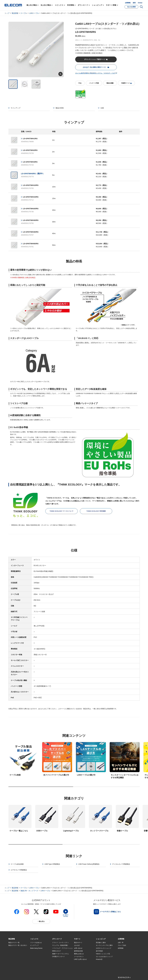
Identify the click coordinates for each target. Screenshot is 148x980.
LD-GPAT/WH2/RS (30, 150)
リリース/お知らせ (36, 943)
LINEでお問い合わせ (80, 959)
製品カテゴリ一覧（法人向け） (18, 945)
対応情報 (71, 5)
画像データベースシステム (60, 954)
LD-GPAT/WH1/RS (30, 139)
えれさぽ (77, 945)
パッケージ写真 (94, 83)
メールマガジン (79, 957)
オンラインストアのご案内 (104, 945)
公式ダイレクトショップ (104, 948)
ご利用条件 (33, 976)
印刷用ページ (126, 83)
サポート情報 (111, 5)
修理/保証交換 (78, 951)
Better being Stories (36, 948)
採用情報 (121, 948)
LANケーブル (34, 13)
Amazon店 (99, 959)
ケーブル (24, 13)
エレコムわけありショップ (104, 957)
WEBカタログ (56, 951)
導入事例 (11, 957)
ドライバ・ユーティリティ (60, 943)
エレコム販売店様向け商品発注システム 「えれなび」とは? (95, 73)
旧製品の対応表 (35, 965)
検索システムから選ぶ (37, 962)
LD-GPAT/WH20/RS (31, 209)
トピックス (59, 5)
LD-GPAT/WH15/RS (31, 197)
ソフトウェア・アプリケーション (63, 948)
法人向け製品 (46, 5)
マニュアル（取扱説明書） (60, 945)
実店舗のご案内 (101, 943)
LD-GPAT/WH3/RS (30, 162)
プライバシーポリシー (44, 976)
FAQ (80, 83)
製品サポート (78, 943)
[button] (34, 939)
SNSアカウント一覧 (14, 976)
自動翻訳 (82, 976)
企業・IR (121, 943)
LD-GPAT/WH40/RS (31, 232)
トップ (7, 13)
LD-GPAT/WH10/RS (31, 185)
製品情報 (15, 13)
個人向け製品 (32, 5)
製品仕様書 (110, 83)
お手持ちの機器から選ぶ (38, 957)
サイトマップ (25, 976)
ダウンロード (83, 5)
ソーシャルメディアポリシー (60, 976)
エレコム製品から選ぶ (37, 959)
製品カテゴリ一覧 (14, 943)
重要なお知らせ (79, 954)
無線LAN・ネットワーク (29, 891)
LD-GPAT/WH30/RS (31, 220)
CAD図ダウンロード (58, 957)
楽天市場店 (99, 951)
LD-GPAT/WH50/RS (31, 244)
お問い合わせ (78, 948)
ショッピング (97, 5)
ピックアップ (34, 945)
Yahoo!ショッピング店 (103, 954)
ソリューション (13, 954)
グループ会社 (122, 945)
